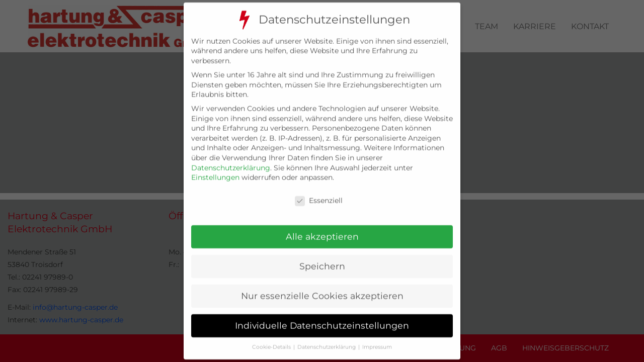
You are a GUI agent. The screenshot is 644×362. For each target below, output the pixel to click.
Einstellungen (215, 169)
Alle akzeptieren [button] (322, 228)
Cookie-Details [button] (271, 338)
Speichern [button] (322, 258)
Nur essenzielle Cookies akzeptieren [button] (322, 287)
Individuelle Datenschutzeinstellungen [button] (322, 317)
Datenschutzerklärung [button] (327, 338)
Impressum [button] (377, 338)
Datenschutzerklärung (231, 159)
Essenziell (319, 192)
